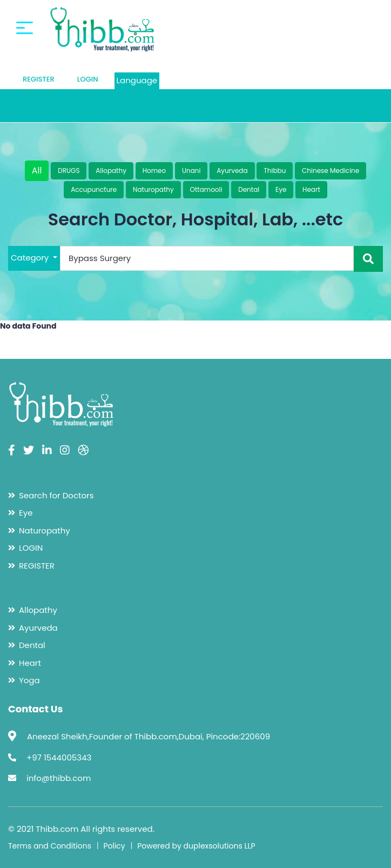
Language (137, 80)
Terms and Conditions (50, 846)
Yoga (29, 680)
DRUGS (69, 171)
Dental (249, 189)
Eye (281, 189)
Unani (191, 171)
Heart (311, 189)
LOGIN (88, 79)
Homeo (154, 171)
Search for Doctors (56, 495)
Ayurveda (232, 171)
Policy (114, 846)
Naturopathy (153, 189)
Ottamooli (206, 189)
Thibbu (275, 171)
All (37, 171)
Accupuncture (94, 189)
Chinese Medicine (331, 171)
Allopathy (111, 171)
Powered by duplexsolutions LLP (196, 846)
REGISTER (39, 79)
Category (31, 258)
